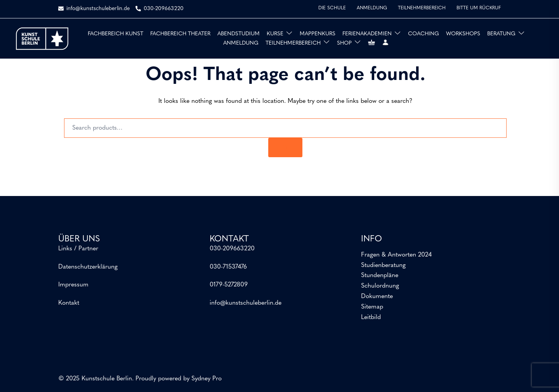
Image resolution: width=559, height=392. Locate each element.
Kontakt (69, 303)
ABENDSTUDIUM (239, 34)
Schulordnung (380, 286)
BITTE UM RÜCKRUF (479, 8)
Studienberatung (383, 265)
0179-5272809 (229, 285)
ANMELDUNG (372, 8)
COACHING (424, 34)
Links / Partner (78, 249)
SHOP (344, 43)
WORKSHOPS (463, 34)
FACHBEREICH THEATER (180, 34)
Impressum (73, 285)
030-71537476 (228, 267)
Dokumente (377, 297)
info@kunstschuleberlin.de (246, 303)
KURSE (275, 34)
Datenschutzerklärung (88, 267)
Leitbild (371, 317)
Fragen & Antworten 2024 (396, 255)
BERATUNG (501, 34)
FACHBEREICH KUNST (115, 34)
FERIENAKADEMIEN (367, 34)
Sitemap (372, 307)
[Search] (285, 147)
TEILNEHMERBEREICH (422, 8)
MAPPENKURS (318, 34)
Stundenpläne (380, 276)
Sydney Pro (207, 379)
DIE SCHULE (332, 8)
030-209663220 (232, 249)
